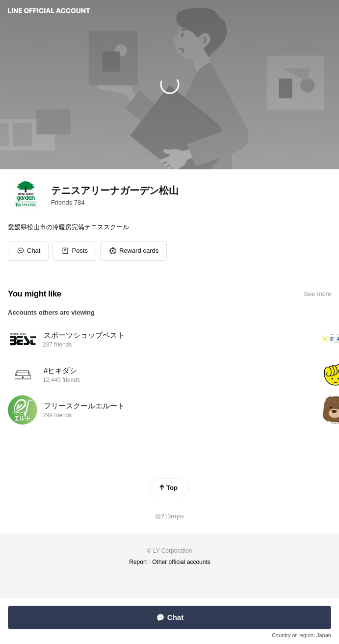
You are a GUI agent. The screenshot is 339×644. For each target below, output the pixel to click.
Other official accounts (181, 562)
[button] (74, 251)
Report (138, 562)
